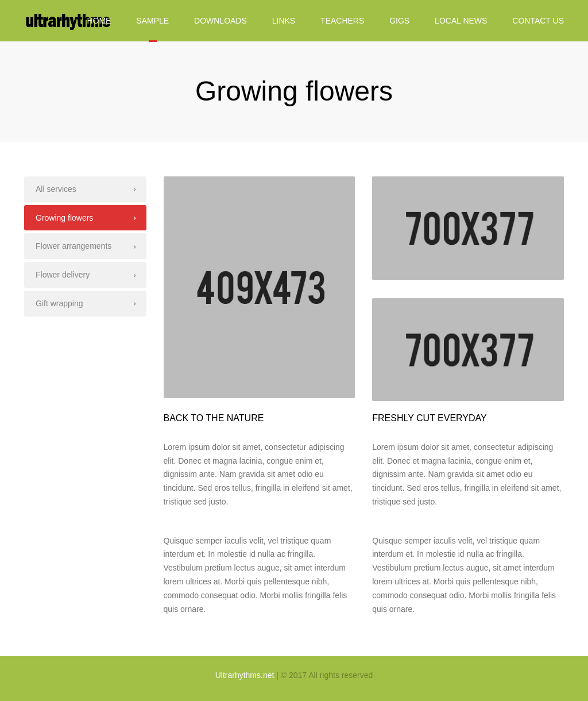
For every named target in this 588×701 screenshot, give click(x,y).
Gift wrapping (59, 303)
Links (284, 21)
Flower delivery (63, 275)
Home (99, 21)
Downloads (220, 21)
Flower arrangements (73, 246)
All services (56, 189)
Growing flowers (64, 218)
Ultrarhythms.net (245, 675)
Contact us (538, 21)
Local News (461, 21)
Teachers (342, 21)
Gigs (399, 21)
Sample (152, 21)
